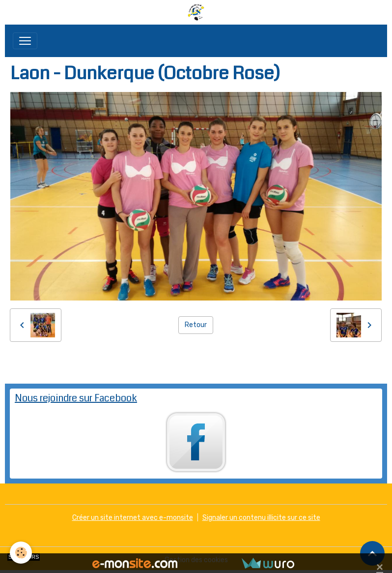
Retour (196, 325)
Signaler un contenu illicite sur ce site (261, 518)
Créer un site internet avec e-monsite (133, 518)
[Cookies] (21, 553)
